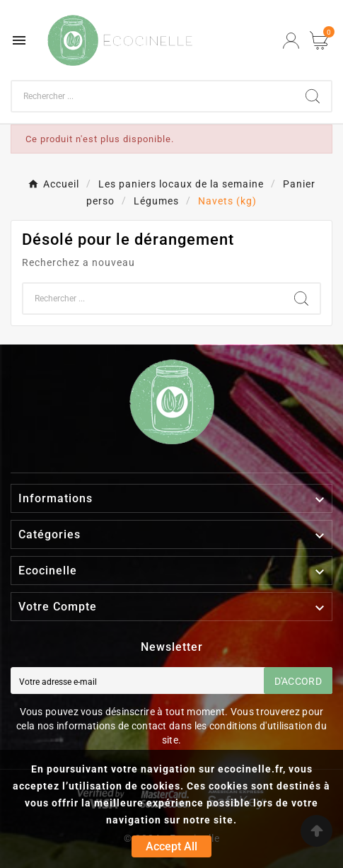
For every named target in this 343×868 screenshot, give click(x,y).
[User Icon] (291, 41)
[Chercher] (153, 96)
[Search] (313, 96)
